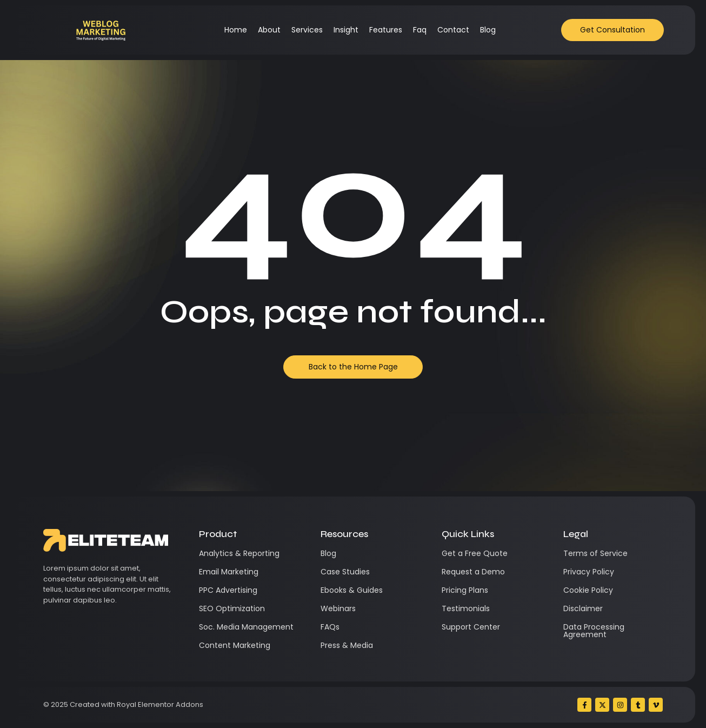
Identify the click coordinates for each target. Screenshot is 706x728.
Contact (453, 30)
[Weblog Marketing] (101, 30)
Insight (346, 30)
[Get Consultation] (612, 30)
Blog (488, 30)
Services (307, 30)
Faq (420, 30)
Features (386, 30)
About (269, 30)
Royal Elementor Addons (160, 704)
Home (236, 30)
